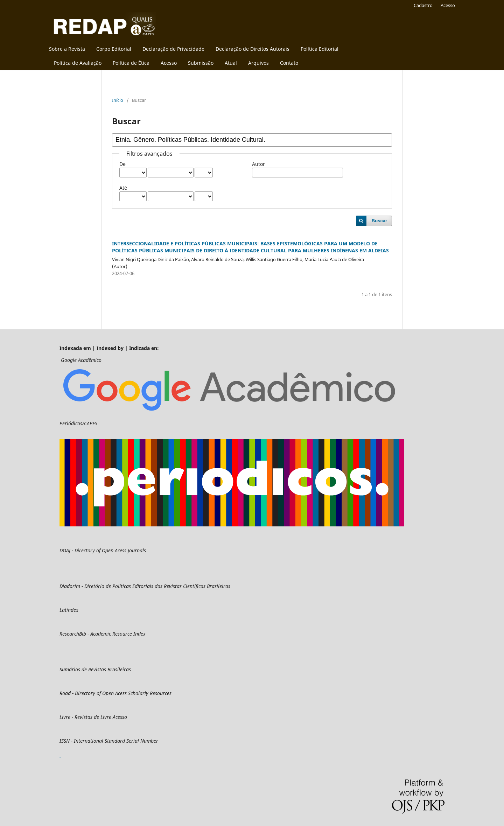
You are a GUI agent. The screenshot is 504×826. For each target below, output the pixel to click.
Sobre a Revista (67, 49)
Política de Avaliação (78, 63)
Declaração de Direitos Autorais (253, 49)
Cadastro (423, 5)
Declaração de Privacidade (173, 49)
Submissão (201, 63)
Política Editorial (320, 49)
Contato (289, 63)
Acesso (169, 63)
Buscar (379, 221)
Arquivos (258, 63)
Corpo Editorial (114, 49)
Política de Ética (131, 63)
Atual (231, 63)
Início (118, 100)
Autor (258, 164)
